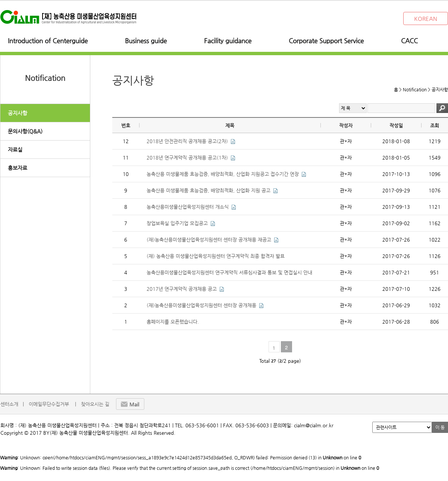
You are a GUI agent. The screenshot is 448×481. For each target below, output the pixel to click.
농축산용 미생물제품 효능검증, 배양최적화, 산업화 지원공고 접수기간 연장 (223, 174)
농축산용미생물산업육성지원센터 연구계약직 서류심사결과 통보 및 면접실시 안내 (229, 272)
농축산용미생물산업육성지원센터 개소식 (188, 207)
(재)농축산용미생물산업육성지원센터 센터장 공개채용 (201, 305)
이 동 (440, 427)
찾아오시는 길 (95, 404)
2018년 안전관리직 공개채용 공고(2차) (187, 141)
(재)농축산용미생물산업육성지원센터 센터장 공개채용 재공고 (209, 240)
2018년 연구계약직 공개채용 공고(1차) (187, 158)
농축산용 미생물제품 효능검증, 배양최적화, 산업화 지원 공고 (209, 190)
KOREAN (426, 18)
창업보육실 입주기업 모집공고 (177, 223)
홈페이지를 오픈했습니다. (173, 322)
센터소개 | (12, 404)
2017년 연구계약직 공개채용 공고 (182, 289)
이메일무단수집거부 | (52, 404)
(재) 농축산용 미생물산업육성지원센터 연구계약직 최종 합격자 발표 (216, 256)
